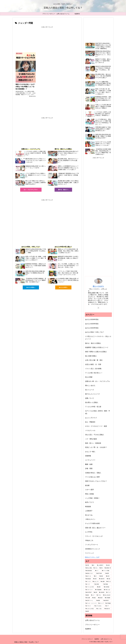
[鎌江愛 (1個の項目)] (101, 598)
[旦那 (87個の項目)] (88, 565)
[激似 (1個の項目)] (94, 598)
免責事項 (88, 629)
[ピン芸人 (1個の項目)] (100, 609)
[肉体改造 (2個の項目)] (89, 579)
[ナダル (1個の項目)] (99, 595)
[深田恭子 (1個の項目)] (107, 601)
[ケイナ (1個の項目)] (89, 584)
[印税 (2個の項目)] (109, 579)
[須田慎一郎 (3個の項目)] (108, 568)
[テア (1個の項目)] (108, 606)
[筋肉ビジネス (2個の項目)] (90, 573)
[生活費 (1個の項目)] (88, 598)
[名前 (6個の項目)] (109, 565)
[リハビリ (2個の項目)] (88, 582)
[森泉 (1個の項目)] (88, 595)
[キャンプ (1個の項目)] (101, 603)
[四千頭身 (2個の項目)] (100, 573)
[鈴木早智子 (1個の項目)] (89, 592)
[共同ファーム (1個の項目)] (90, 601)
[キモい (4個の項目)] (96, 568)
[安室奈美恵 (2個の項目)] (90, 571)
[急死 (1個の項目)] (96, 592)
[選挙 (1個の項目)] (100, 587)
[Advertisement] (47, 40)
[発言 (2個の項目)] (95, 579)
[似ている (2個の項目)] (89, 576)
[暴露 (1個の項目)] (99, 601)
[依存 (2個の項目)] (109, 576)
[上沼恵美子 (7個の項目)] (101, 565)
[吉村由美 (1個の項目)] (102, 592)
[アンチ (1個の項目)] (109, 592)
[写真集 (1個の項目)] (107, 584)
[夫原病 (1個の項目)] (98, 584)
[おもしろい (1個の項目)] (96, 582)
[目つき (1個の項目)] (109, 582)
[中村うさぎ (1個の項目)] (108, 590)
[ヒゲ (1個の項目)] (93, 595)
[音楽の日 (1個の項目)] (108, 609)
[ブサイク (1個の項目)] (89, 606)
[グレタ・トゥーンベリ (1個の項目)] (91, 603)
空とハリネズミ (98, 286)
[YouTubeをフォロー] (98, 308)
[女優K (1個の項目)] (103, 582)
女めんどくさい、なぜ (92, 557)
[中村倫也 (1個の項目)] (108, 603)
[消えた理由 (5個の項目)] (89, 568)
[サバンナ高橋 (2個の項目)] (107, 571)
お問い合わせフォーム (92, 620)
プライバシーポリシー (92, 625)
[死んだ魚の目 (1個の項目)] (107, 595)
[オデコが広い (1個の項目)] (99, 606)
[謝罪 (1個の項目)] (98, 611)
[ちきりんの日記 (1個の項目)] (90, 609)
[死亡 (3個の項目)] (101, 568)
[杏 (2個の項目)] (96, 576)
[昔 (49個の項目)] (94, 565)
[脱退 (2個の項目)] (102, 576)
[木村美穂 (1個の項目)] (108, 587)
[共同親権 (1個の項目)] (108, 598)
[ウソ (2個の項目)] (98, 571)
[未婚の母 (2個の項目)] (102, 579)
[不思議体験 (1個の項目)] (99, 590)
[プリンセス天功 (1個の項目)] (91, 587)
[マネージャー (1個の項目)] (90, 590)
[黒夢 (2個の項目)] (108, 573)
